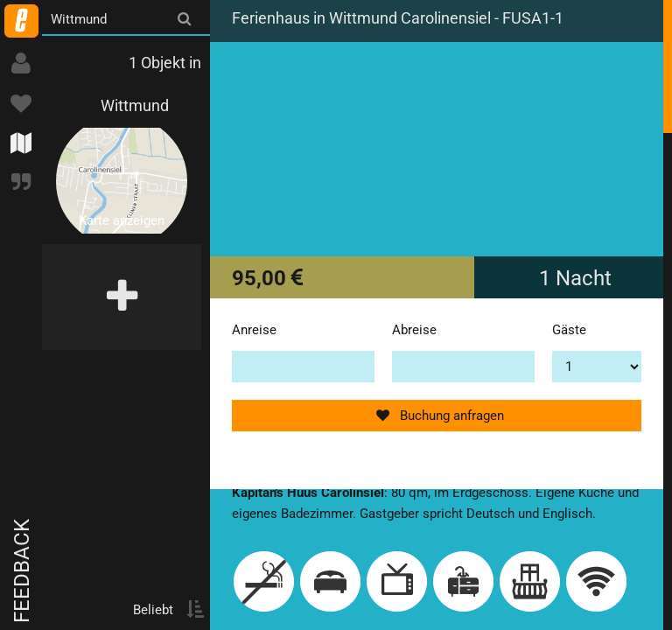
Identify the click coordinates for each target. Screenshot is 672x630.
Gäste (569, 330)
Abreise (414, 330)
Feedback (22, 571)
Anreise (254, 330)
